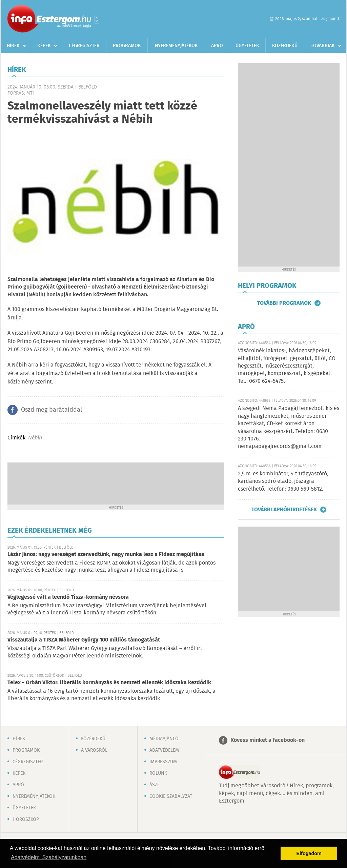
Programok (127, 46)
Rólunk (158, 773)
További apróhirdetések (284, 510)
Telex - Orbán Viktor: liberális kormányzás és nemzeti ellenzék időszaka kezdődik (109, 683)
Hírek (13, 46)
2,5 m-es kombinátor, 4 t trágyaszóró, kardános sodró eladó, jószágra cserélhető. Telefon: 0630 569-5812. (283, 481)
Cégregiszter (84, 46)
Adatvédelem (164, 750)
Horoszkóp (26, 820)
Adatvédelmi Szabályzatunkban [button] (49, 857)
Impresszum (163, 762)
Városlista (97, 19)
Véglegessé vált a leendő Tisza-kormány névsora (68, 597)
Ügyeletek (247, 46)
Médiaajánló (164, 739)
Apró (217, 46)
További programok (284, 303)
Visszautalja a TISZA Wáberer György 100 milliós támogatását (84, 640)
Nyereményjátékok (176, 46)
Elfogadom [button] (309, 853)
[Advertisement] (116, 483)
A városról (94, 750)
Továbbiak (323, 46)
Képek (44, 46)
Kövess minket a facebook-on (268, 740)
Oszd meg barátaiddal (52, 410)
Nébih (35, 438)
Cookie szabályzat (171, 796)
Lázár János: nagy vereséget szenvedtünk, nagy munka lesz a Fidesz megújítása (106, 555)
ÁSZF (155, 785)
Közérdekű (285, 46)
